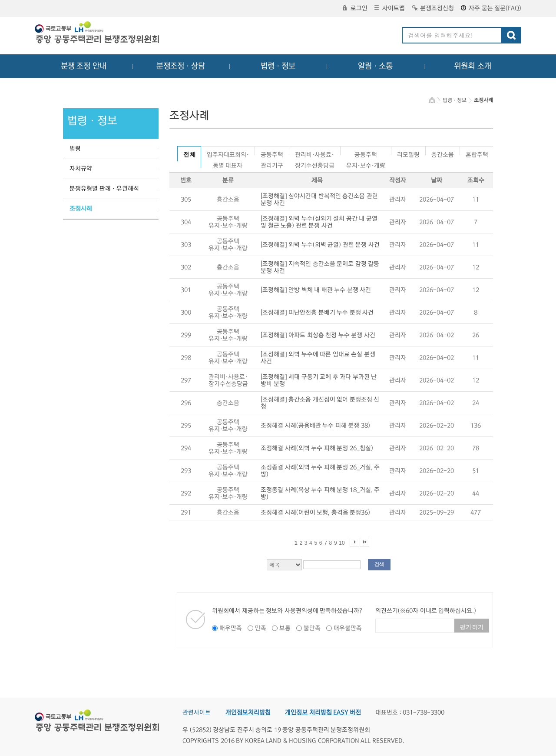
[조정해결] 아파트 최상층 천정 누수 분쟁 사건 (318, 335)
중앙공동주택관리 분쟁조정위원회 (98, 33)
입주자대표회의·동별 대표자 (228, 153)
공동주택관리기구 (272, 153)
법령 (75, 149)
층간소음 (443, 153)
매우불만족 (348, 628)
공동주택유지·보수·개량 (366, 153)
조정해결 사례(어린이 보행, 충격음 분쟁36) (315, 513)
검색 (379, 565)
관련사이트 (197, 713)
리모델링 (408, 153)
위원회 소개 (473, 66)
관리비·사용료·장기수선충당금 (315, 153)
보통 (285, 628)
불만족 (312, 628)
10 (342, 543)
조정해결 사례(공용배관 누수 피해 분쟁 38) (315, 426)
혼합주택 (477, 153)
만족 (261, 628)
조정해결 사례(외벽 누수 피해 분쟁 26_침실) (317, 448)
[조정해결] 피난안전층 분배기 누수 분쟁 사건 (317, 313)
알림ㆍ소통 (375, 66)
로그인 (355, 8)
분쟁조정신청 (433, 8)
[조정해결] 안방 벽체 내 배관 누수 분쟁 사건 (316, 290)
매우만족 (231, 628)
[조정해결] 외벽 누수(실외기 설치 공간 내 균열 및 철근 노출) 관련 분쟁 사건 (319, 222)
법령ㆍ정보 (278, 66)
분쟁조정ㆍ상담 (181, 66)
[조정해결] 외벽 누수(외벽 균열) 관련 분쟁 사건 (320, 245)
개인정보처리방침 (248, 713)
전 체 (189, 155)
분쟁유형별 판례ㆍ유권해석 (104, 189)
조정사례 (81, 209)
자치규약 (81, 169)
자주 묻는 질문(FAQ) (491, 8)
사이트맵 (390, 8)
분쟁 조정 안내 (84, 66)
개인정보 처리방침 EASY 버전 (323, 713)
